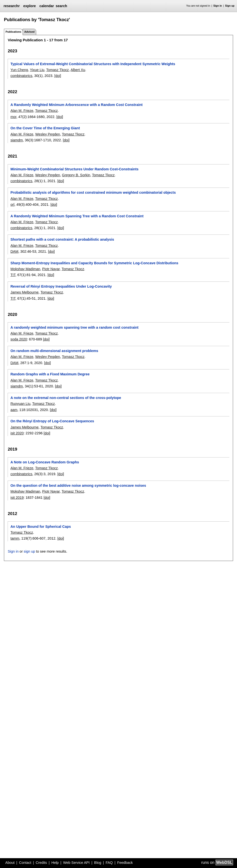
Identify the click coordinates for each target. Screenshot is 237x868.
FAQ (109, 863)
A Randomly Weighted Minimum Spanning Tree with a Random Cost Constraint (77, 216)
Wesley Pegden (48, 134)
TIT (13, 275)
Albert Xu (78, 70)
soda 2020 (19, 339)
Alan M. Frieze (22, 111)
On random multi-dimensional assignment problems (54, 351)
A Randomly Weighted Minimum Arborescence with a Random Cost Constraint (76, 105)
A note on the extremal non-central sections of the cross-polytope (66, 398)
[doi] (58, 76)
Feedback (125, 863)
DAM (14, 251)
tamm (15, 538)
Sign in (218, 6)
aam (14, 410)
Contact (25, 863)
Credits (41, 863)
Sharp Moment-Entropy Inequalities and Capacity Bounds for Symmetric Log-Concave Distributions (94, 263)
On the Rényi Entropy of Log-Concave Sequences (52, 421)
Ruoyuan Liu (20, 404)
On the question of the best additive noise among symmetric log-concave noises (78, 485)
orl (12, 205)
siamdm (16, 140)
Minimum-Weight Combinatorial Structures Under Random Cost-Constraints (74, 169)
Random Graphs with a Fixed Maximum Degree (50, 374)
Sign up (230, 6)
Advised (29, 32)
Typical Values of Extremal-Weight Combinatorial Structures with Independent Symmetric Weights (93, 64)
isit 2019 (17, 498)
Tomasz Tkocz (58, 70)
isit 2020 (17, 433)
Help (55, 863)
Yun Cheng (19, 70)
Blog (98, 863)
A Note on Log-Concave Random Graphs (45, 462)
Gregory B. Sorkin (76, 175)
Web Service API (76, 863)
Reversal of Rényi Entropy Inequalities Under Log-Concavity (61, 286)
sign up (29, 551)
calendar (47, 6)
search (61, 6)
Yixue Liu (37, 70)
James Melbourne (24, 292)
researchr (12, 6)
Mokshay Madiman (25, 269)
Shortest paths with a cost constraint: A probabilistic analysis (62, 239)
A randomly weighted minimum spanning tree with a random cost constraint (74, 327)
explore (29, 6)
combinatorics (21, 76)
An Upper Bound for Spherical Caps (40, 527)
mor (13, 117)
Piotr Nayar (51, 269)
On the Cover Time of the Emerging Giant (45, 128)
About (10, 863)
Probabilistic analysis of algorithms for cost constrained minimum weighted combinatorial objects (93, 192)
